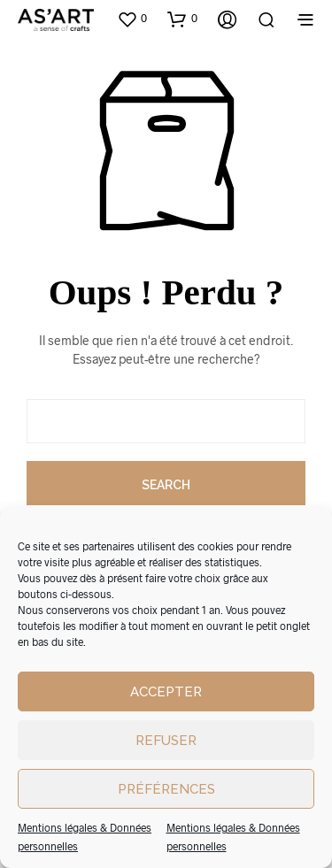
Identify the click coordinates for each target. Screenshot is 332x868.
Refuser (166, 741)
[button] (132, 19)
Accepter (166, 692)
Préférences (166, 789)
